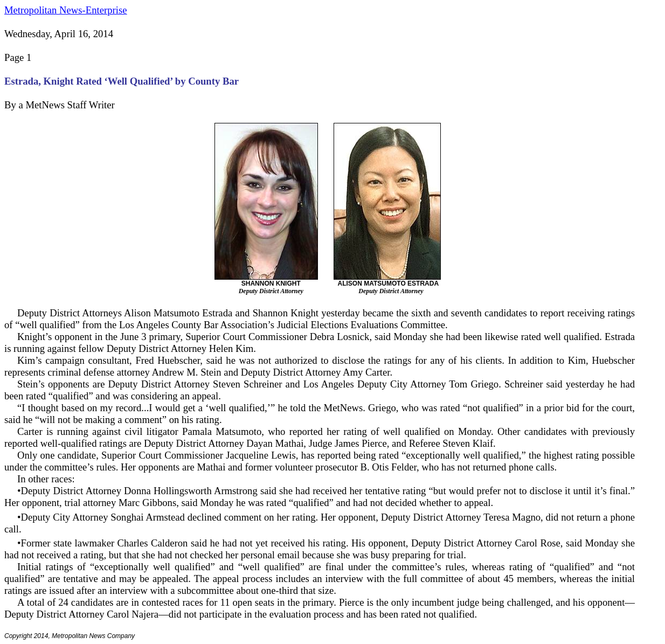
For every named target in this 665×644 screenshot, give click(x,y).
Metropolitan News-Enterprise (65, 10)
